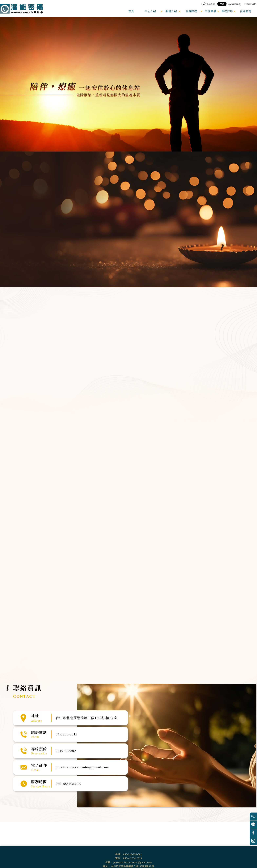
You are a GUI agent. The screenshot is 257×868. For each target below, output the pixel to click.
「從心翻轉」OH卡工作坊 (116, 476)
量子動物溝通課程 (133, 476)
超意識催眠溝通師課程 (115, 470)
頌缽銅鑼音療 (221, 376)
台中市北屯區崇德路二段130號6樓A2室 (133, 866)
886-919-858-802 (133, 854)
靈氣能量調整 (221, 367)
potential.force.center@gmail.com (133, 862)
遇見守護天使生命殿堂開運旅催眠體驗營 (139, 470)
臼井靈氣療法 (112, 468)
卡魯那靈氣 (112, 473)
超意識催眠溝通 (222, 359)
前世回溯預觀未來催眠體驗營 (136, 468)
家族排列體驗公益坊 (134, 473)
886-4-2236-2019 (133, 858)
